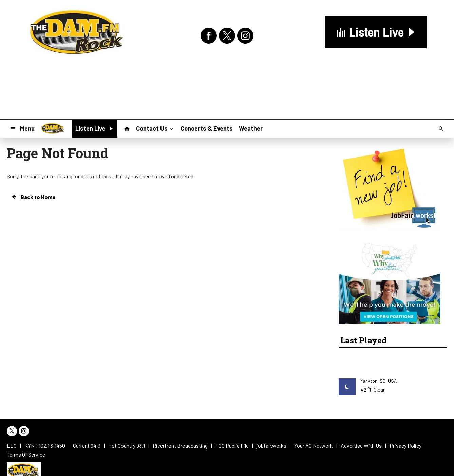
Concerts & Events (207, 128)
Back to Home (33, 197)
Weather (251, 128)
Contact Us (155, 128)
